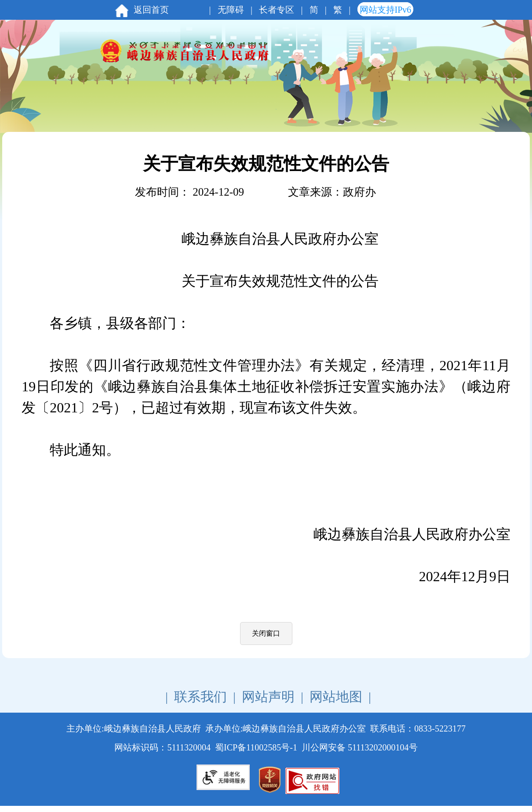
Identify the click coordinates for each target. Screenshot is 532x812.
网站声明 (268, 697)
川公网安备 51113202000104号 (360, 747)
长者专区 (277, 10)
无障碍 (231, 10)
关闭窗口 (266, 633)
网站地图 (336, 697)
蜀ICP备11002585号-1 (256, 747)
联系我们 (200, 697)
